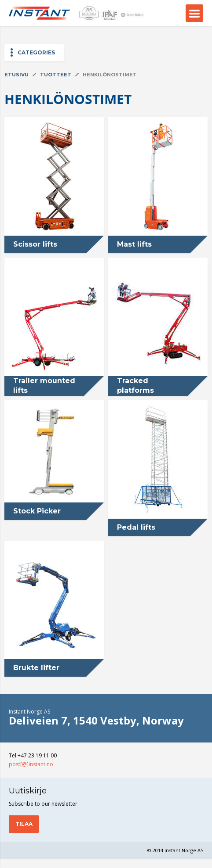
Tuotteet (56, 75)
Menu (194, 13)
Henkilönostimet (110, 75)
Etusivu (16, 75)
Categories (36, 52)
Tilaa (24, 824)
